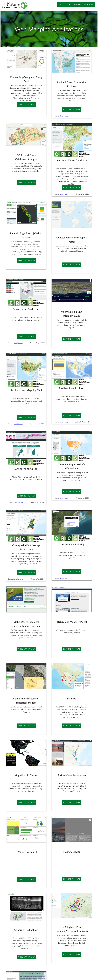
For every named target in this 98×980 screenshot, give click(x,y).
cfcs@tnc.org (64, 116)
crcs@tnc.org (64, 194)
